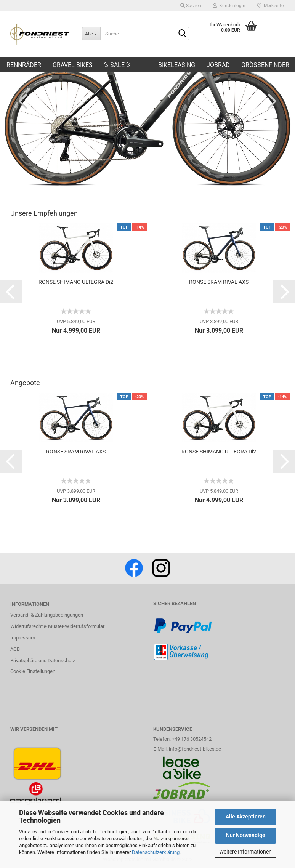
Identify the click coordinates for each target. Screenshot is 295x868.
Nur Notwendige (246, 835)
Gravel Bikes (73, 65)
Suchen (191, 6)
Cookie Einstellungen (33, 671)
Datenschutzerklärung (156, 852)
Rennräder (24, 65)
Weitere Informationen (245, 852)
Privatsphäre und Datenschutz (43, 661)
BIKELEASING (177, 65)
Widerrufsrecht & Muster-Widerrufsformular (57, 626)
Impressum (23, 638)
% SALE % (117, 65)
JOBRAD (218, 65)
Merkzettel (271, 6)
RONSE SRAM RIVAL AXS (219, 282)
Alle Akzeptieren (246, 817)
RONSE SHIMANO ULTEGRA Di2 (76, 282)
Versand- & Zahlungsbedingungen (47, 615)
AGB (15, 649)
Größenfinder (265, 65)
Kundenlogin (229, 6)
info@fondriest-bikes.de (195, 749)
